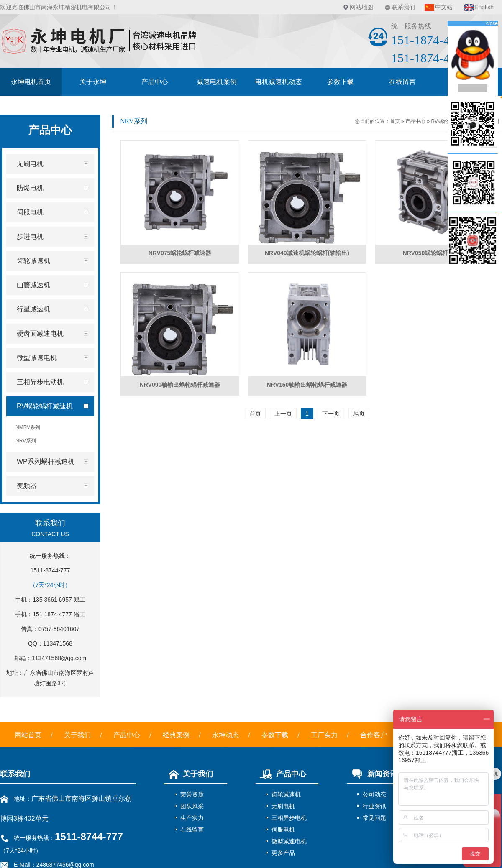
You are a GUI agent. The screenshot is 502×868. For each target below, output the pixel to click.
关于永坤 (93, 82)
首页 (395, 121)
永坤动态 (225, 735)
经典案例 (176, 735)
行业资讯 (374, 806)
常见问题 (374, 818)
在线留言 (402, 82)
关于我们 (77, 735)
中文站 (444, 7)
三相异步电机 (289, 818)
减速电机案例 (217, 82)
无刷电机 (283, 806)
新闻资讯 (372, 774)
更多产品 (283, 853)
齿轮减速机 (286, 794)
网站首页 (28, 735)
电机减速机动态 (279, 82)
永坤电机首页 (31, 82)
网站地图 (361, 7)
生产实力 (192, 818)
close (492, 23)
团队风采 (192, 806)
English (484, 7)
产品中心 (155, 82)
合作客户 (374, 735)
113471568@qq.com (59, 658)
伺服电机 (283, 830)
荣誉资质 (192, 794)
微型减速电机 (289, 841)
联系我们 (403, 7)
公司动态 (374, 794)
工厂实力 (324, 735)
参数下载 (341, 82)
